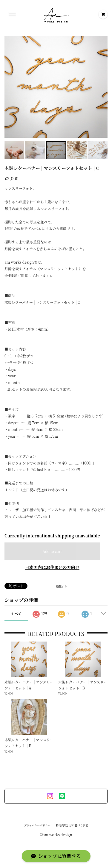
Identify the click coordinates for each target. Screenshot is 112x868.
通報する (62, 587)
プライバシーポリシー (37, 827)
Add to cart (52, 551)
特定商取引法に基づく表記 (72, 827)
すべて (16, 613)
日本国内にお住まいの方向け (52, 567)
